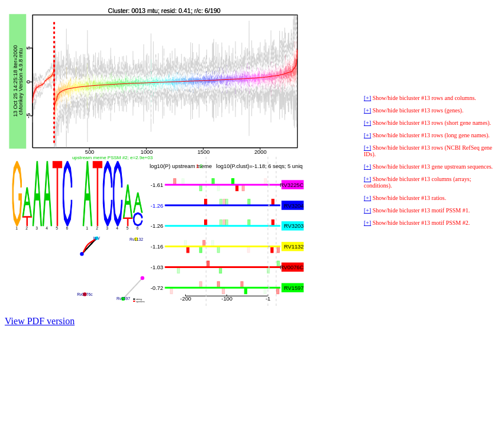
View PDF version (40, 321)
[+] (367, 98)
